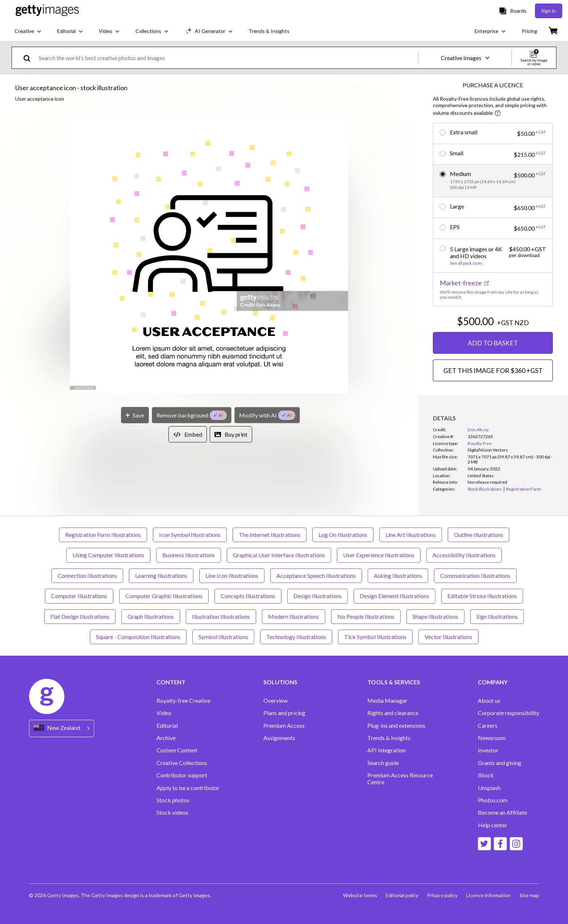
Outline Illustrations (479, 535)
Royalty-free (480, 443)
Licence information (488, 895)
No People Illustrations (366, 616)
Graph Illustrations (151, 616)
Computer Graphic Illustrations (164, 596)
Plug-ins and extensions (396, 726)
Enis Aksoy (478, 430)
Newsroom (492, 738)
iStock (486, 775)
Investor (488, 750)
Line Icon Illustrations (232, 576)
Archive (166, 738)
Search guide (383, 763)
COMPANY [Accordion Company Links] (493, 682)
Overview (275, 701)
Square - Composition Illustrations (138, 637)
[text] (227, 58)
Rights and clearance (393, 713)
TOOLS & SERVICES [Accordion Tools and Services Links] (394, 682)
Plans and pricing (284, 713)
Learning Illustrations (161, 576)
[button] (209, 255)
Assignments (279, 738)
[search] (30, 58)
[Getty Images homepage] (47, 11)
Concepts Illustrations (248, 596)
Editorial (167, 726)
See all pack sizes (466, 263)
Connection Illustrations (87, 576)
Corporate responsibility (508, 713)
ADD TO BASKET (493, 343)
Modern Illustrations (294, 616)
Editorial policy (402, 895)
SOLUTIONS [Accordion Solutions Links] (280, 682)
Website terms (360, 895)
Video (164, 713)
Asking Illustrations (398, 576)
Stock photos (173, 800)
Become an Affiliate (502, 812)
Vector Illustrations (448, 637)
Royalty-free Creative (183, 701)
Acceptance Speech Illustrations (316, 576)
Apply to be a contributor (188, 788)
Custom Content (177, 750)
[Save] (135, 415)
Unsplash (489, 788)
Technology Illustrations (296, 637)
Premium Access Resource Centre (400, 778)
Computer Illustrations (79, 596)
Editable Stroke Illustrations (482, 596)
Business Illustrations (189, 555)
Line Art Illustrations (411, 535)
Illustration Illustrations (221, 616)
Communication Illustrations (475, 576)
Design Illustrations (318, 596)
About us (489, 701)
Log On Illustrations (343, 535)
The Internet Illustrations (270, 535)
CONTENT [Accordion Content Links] (171, 682)
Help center (492, 825)
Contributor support (182, 775)
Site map (529, 895)
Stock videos (172, 812)
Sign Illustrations (497, 616)
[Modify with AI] (267, 415)
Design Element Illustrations (394, 596)
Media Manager (387, 701)
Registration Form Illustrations (103, 535)
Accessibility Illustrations (464, 555)
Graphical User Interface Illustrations (279, 555)
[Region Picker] (62, 728)
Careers (488, 726)
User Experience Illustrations (379, 555)
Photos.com (493, 800)
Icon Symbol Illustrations (190, 535)
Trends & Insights (389, 738)
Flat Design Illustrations (80, 616)
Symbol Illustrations (223, 637)
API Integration (387, 750)
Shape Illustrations (435, 616)
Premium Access (284, 726)
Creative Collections (182, 763)
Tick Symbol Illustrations (375, 637)
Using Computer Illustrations (108, 555)
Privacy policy (442, 895)
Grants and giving (500, 763)
